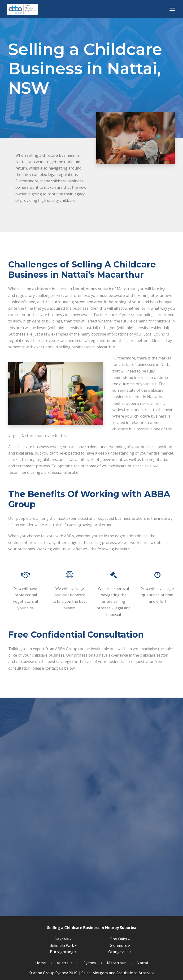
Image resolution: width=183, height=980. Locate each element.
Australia (65, 963)
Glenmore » (120, 945)
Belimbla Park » (63, 945)
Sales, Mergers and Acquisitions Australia (118, 973)
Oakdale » (63, 939)
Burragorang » (63, 952)
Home (41, 963)
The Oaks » (120, 939)
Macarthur (116, 963)
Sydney (90, 963)
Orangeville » (120, 952)
